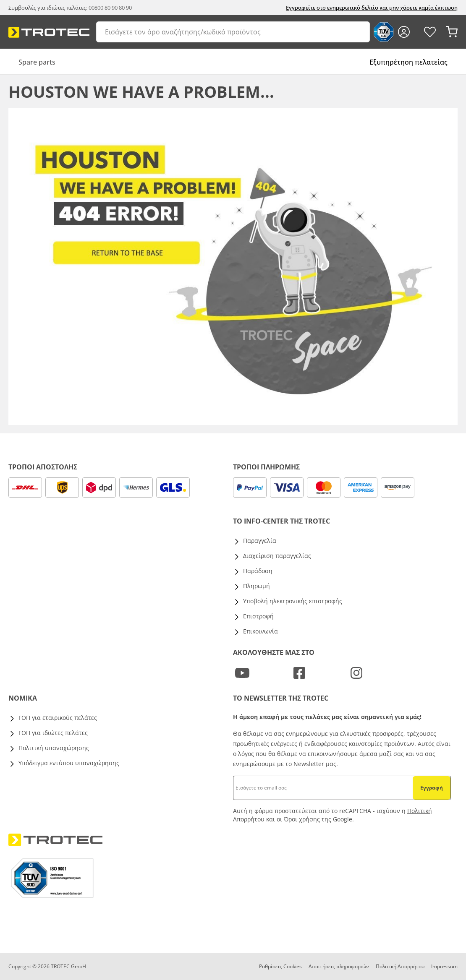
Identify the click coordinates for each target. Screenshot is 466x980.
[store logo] (49, 32)
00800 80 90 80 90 (110, 8)
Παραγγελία (260, 541)
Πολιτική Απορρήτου (400, 966)
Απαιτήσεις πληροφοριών (339, 966)
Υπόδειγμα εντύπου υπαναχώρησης (69, 763)
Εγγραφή (432, 788)
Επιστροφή (258, 616)
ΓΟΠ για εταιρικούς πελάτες (58, 718)
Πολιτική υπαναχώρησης (54, 748)
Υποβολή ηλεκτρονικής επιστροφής (293, 601)
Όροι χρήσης (302, 819)
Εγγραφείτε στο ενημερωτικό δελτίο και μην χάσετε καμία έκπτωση (372, 8)
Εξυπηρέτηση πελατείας (408, 62)
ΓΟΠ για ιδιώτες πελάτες (53, 733)
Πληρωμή (257, 586)
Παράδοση (258, 571)
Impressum (444, 966)
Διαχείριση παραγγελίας (277, 556)
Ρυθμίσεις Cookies (280, 966)
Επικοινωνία (260, 631)
